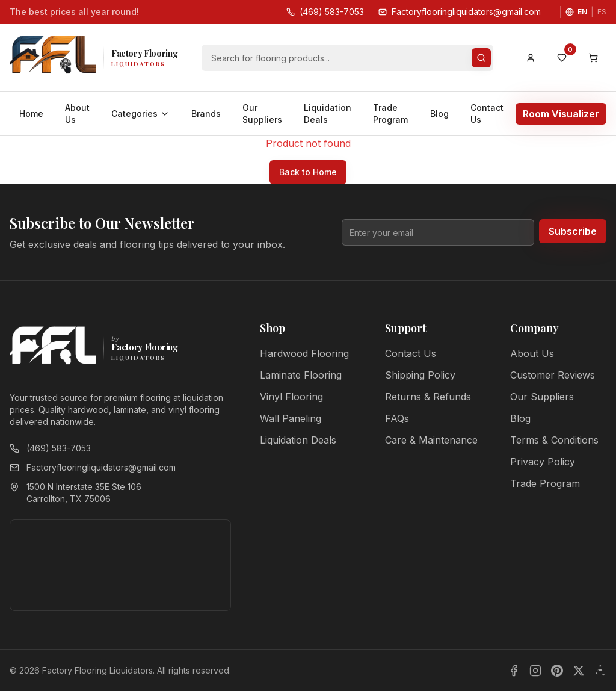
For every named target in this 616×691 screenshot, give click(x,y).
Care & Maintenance (431, 440)
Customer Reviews (553, 375)
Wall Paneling (291, 418)
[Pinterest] (557, 671)
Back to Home (308, 172)
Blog (439, 113)
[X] (579, 671)
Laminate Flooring (301, 375)
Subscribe (573, 231)
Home (31, 113)
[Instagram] (535, 671)
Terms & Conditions (554, 440)
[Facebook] (514, 671)
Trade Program (390, 113)
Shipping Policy (420, 375)
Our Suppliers (262, 113)
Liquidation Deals (328, 113)
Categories (140, 113)
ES (602, 12)
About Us (77, 113)
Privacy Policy (543, 462)
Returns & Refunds (428, 397)
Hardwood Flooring (304, 353)
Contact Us (487, 113)
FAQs (397, 418)
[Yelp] (600, 671)
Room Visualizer (561, 114)
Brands (206, 113)
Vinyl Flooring (291, 397)
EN (582, 12)
